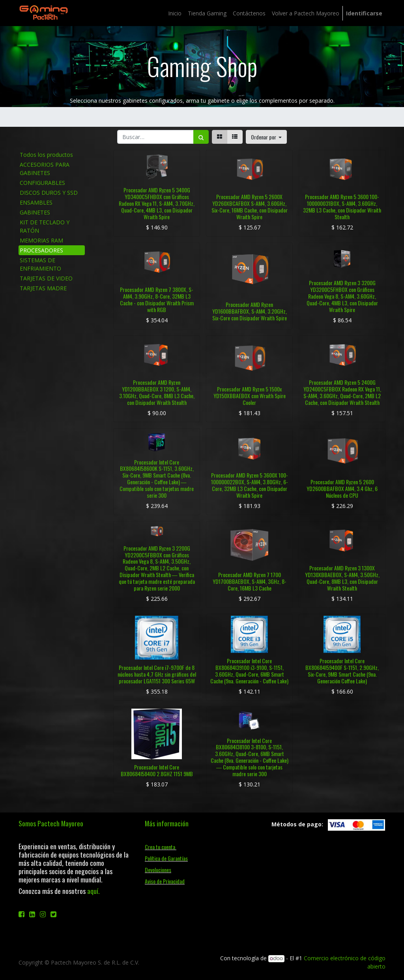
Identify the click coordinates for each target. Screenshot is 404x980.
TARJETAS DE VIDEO (46, 278)
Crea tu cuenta (161, 847)
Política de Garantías (166, 858)
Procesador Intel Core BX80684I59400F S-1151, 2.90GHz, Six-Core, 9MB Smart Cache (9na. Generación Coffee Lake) (342, 671)
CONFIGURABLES (42, 183)
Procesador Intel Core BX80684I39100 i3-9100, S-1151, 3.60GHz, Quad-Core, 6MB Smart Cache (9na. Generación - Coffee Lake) (249, 671)
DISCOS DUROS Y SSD (49, 193)
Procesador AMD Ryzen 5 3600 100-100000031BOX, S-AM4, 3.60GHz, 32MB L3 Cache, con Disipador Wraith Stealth (342, 206)
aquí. (93, 891)
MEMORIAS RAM (41, 240)
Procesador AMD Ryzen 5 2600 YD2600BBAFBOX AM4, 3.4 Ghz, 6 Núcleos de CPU (342, 488)
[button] (267, 137)
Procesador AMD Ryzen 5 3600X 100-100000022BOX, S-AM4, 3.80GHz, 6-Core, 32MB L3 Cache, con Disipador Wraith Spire (250, 485)
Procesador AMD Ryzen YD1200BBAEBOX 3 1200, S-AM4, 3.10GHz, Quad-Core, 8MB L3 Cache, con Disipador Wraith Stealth (157, 392)
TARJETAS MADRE (43, 288)
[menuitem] (175, 13)
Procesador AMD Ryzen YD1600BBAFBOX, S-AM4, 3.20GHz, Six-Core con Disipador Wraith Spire (250, 311)
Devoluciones (158, 870)
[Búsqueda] (201, 137)
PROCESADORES (41, 250)
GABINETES (35, 212)
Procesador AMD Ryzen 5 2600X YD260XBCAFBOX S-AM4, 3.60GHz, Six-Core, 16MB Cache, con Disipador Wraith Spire (250, 206)
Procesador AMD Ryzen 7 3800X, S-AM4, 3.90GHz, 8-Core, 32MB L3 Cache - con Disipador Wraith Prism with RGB (157, 299)
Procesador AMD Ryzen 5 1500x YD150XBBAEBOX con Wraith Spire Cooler (250, 396)
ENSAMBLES (36, 202)
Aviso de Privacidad (165, 881)
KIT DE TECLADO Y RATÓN (45, 226)
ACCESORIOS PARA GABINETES (45, 169)
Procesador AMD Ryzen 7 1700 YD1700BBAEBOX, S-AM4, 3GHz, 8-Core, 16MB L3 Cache (250, 581)
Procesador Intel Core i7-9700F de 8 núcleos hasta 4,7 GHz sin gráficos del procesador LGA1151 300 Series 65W (157, 674)
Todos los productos (46, 155)
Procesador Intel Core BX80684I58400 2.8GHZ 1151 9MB (157, 770)
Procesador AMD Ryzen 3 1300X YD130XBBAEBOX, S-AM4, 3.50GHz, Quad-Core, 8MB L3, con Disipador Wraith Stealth (342, 578)
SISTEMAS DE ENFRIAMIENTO (40, 264)
